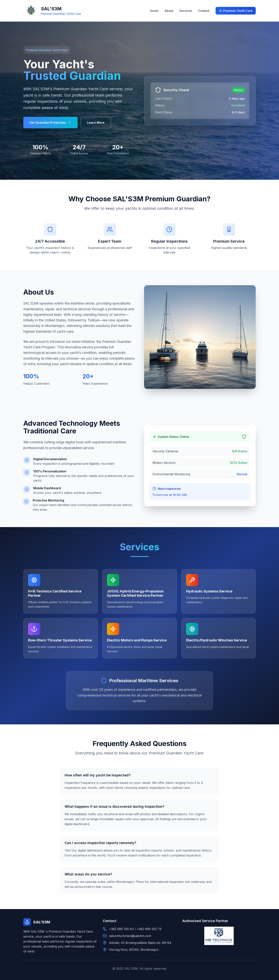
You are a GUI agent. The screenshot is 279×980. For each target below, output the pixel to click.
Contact (204, 11)
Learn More (96, 123)
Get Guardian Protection (50, 123)
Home (154, 11)
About (169, 11)
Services (186, 11)
